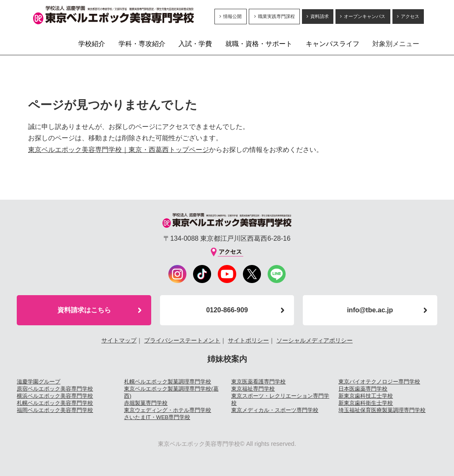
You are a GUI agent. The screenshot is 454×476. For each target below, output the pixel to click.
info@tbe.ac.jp (370, 310)
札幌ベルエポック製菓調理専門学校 (168, 382)
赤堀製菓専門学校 (146, 403)
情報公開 (232, 16)
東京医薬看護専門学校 (258, 382)
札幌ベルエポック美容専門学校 (55, 403)
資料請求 (320, 16)
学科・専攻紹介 (142, 44)
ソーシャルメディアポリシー (315, 340)
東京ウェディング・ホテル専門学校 (168, 410)
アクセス (410, 16)
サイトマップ (119, 340)
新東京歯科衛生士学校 (366, 403)
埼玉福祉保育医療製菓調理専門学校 (382, 410)
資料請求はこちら (84, 310)
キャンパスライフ (333, 44)
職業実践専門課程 (276, 16)
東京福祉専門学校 (253, 389)
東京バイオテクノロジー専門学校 (379, 382)
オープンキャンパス (365, 16)
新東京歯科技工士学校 (366, 396)
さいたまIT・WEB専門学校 (157, 417)
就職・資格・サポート (259, 44)
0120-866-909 (227, 310)
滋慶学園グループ (39, 382)
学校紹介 (92, 44)
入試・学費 (195, 44)
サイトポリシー (248, 340)
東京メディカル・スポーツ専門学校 (275, 410)
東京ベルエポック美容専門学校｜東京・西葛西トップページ (119, 150)
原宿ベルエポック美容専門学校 (55, 389)
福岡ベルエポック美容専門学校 (55, 410)
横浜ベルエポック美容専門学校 (55, 396)
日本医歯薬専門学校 (363, 389)
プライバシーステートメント (182, 340)
